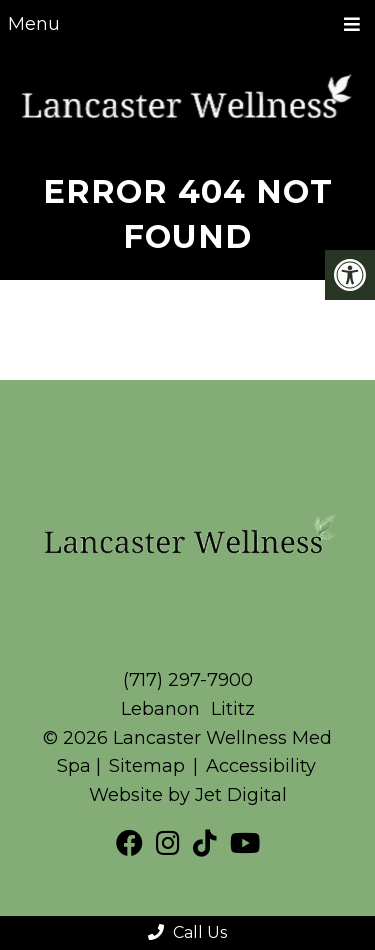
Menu (34, 24)
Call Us (187, 932)
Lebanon (163, 709)
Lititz (233, 709)
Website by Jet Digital (188, 795)
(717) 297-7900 (188, 680)
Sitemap (147, 766)
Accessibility (261, 766)
